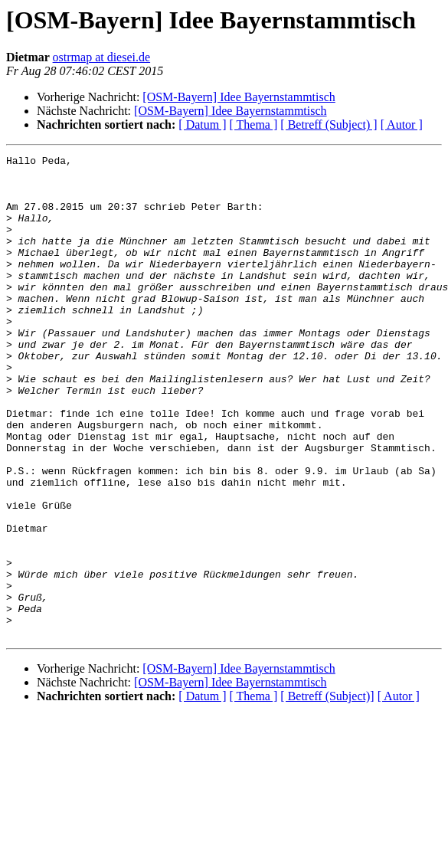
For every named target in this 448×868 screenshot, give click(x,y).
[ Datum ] (202, 124)
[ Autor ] (402, 124)
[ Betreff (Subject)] (327, 793)
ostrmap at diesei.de (102, 57)
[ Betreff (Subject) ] (329, 124)
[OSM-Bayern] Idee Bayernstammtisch (239, 97)
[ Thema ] (254, 124)
